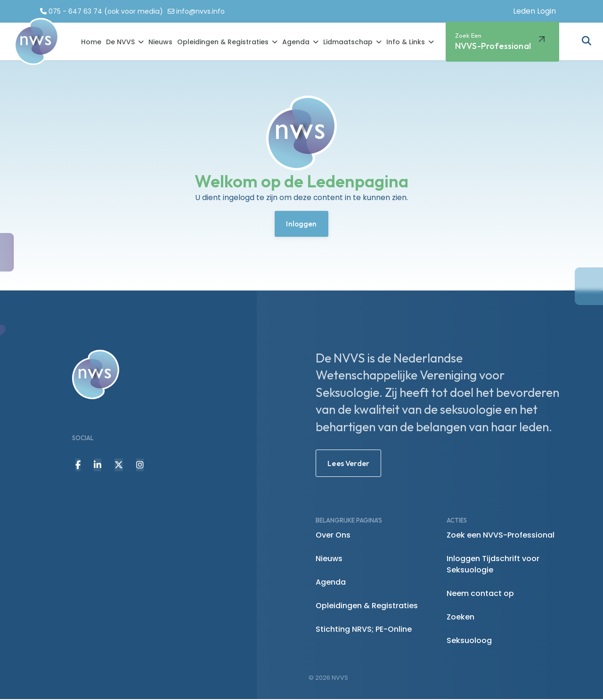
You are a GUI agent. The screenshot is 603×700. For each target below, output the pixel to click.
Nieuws (160, 42)
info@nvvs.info (204, 11)
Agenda (296, 42)
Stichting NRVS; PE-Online (364, 630)
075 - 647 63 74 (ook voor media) (107, 11)
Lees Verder (348, 464)
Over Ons (333, 536)
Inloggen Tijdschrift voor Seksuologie (493, 565)
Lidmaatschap (348, 42)
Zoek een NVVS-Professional (501, 536)
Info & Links (406, 42)
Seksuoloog (469, 641)
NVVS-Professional (493, 42)
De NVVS (120, 42)
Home (91, 42)
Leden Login (534, 11)
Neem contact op (480, 594)
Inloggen (301, 225)
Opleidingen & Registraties (223, 42)
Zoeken (460, 618)
